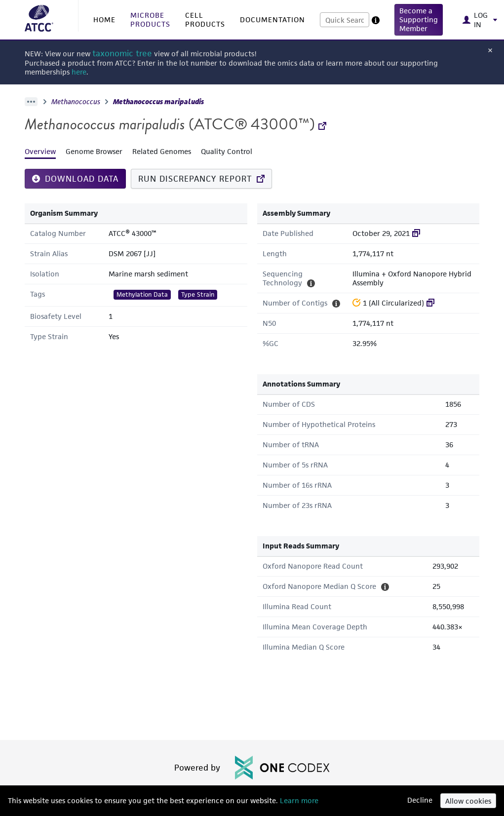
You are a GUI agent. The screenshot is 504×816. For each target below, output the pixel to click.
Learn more (298, 800)
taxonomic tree (122, 54)
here (79, 72)
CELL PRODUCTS (205, 19)
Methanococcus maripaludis (158, 102)
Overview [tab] (40, 151)
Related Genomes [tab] (162, 151)
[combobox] (345, 20)
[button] (419, 20)
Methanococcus (76, 102)
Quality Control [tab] (227, 151)
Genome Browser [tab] (94, 151)
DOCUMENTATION (272, 19)
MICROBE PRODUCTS (150, 19)
